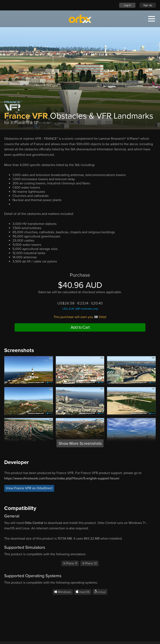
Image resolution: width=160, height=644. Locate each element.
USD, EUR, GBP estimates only (80, 309)
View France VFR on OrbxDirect (29, 488)
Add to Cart (80, 327)
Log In (127, 5)
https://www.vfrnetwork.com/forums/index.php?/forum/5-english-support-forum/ (62, 478)
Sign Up (148, 5)
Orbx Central (34, 523)
